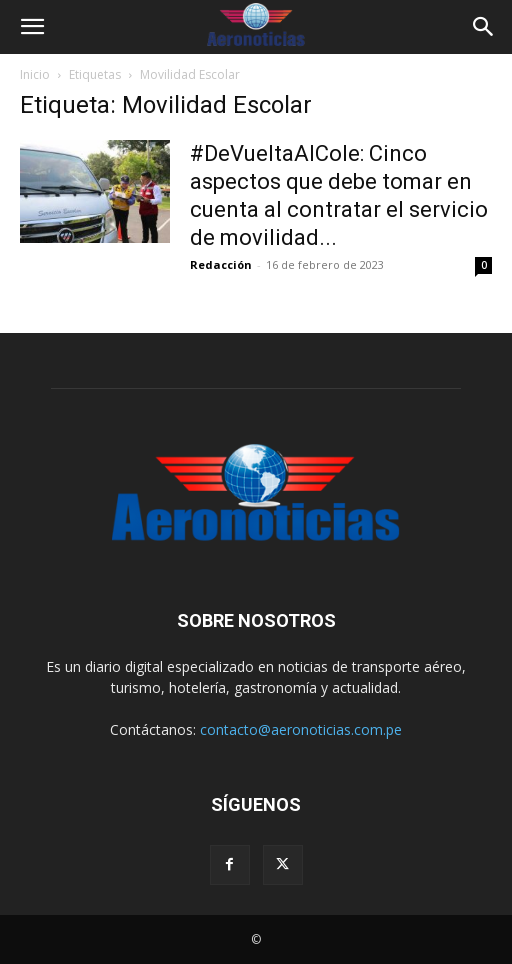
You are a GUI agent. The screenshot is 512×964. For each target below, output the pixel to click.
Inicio (35, 74)
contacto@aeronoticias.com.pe (301, 729)
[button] (32, 27)
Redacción (221, 264)
